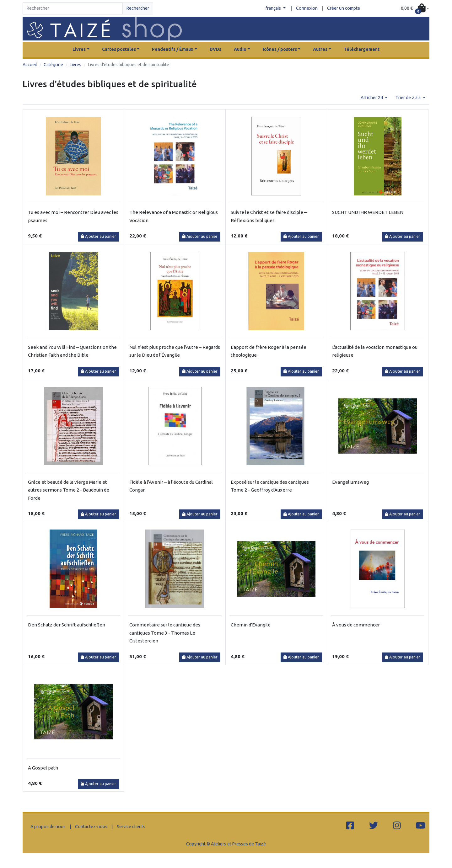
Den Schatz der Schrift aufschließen (67, 625)
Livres (75, 65)
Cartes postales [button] (119, 49)
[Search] (73, 8)
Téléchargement (362, 49)
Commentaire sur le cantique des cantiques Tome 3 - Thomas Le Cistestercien (165, 633)
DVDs (215, 49)
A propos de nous (48, 827)
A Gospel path (43, 768)
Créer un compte (344, 8)
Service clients (131, 827)
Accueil (30, 65)
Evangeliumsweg (350, 482)
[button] (415, 9)
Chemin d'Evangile (251, 625)
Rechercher (138, 8)
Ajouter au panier (98, 236)
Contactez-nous (91, 827)
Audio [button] (240, 49)
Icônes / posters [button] (280, 49)
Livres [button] (79, 49)
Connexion (307, 8)
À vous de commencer (356, 625)
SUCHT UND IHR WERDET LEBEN (368, 212)
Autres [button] (320, 49)
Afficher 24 (372, 98)
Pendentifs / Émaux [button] (173, 49)
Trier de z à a (409, 98)
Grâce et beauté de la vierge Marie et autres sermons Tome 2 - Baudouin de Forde (69, 490)
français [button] (274, 8)
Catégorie (53, 65)
